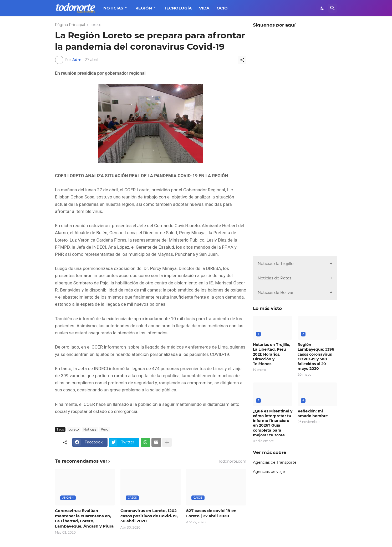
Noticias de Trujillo (276, 264)
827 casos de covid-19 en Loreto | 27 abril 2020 (211, 513)
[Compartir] (242, 60)
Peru (105, 429)
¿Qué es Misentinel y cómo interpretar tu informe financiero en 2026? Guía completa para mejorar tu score (273, 423)
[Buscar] (333, 8)
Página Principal (70, 25)
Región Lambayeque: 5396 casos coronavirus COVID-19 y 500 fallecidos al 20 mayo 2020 (316, 357)
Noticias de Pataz (275, 278)
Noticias (90, 429)
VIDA (204, 8)
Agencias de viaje (269, 472)
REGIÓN (144, 8)
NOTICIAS (113, 8)
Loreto (95, 25)
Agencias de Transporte (275, 462)
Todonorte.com (232, 461)
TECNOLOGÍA (178, 8)
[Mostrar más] (167, 442)
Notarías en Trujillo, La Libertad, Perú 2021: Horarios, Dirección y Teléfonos (272, 354)
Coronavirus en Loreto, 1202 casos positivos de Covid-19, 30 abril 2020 (149, 516)
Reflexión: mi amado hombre (313, 413)
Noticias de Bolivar (276, 292)
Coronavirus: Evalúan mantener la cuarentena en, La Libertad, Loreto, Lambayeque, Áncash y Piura (84, 518)
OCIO (222, 8)
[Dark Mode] (322, 8)
